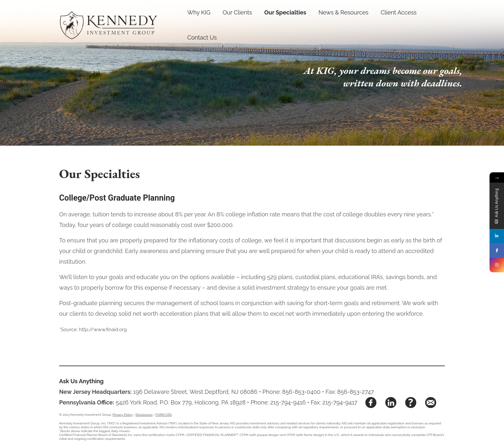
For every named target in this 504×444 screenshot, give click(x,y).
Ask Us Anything (81, 381)
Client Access (399, 12)
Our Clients (237, 12)
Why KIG (199, 12)
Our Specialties (285, 12)
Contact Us (202, 37)
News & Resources (344, 12)
